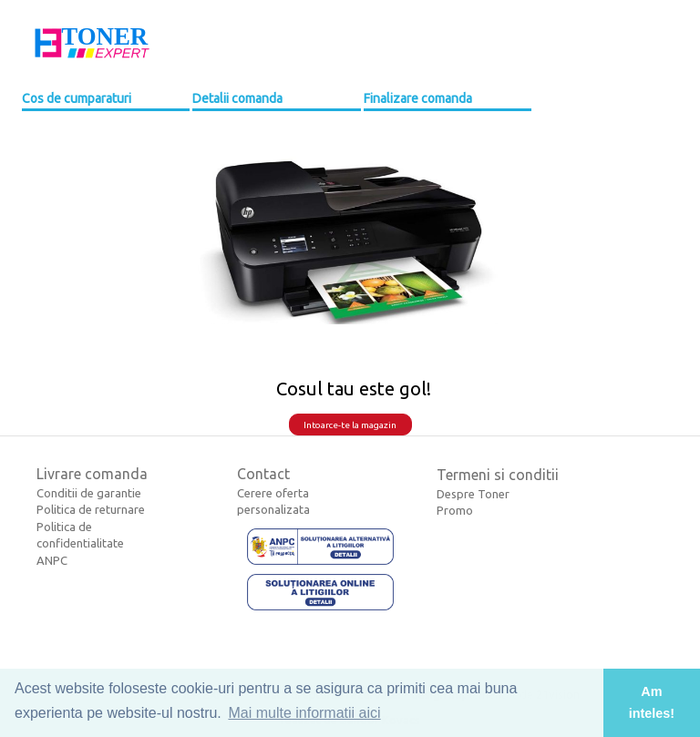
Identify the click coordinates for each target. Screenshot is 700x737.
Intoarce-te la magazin (350, 425)
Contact (263, 474)
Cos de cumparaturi (77, 98)
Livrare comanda (92, 474)
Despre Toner (473, 494)
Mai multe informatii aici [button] (304, 713)
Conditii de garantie (89, 493)
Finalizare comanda (418, 98)
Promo (455, 510)
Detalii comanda (237, 98)
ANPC (52, 560)
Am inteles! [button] (652, 702)
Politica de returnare (91, 509)
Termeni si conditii (498, 475)
